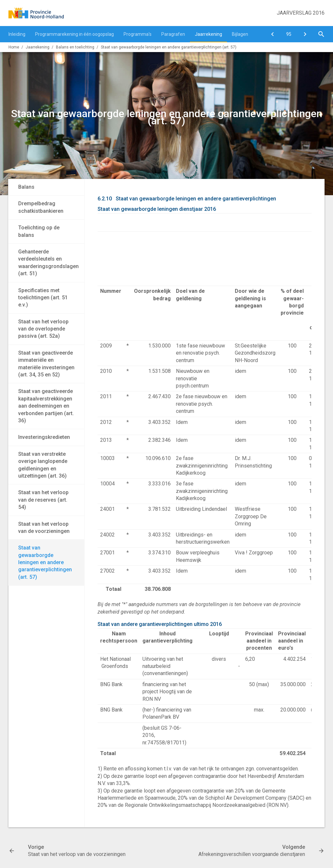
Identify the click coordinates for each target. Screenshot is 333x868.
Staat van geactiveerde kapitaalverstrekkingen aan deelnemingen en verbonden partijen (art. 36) (46, 406)
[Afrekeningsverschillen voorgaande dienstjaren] (305, 34)
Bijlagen (240, 34)
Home (14, 47)
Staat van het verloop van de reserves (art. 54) (43, 500)
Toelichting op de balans (39, 231)
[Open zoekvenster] (321, 34)
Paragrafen (173, 34)
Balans (26, 187)
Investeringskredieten (44, 437)
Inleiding (17, 34)
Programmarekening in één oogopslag (74, 34)
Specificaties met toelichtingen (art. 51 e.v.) (43, 298)
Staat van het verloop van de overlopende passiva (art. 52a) (43, 329)
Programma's (138, 34)
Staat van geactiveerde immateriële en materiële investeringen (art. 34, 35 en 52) (46, 364)
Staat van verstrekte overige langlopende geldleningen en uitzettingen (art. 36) (43, 465)
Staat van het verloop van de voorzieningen (44, 528)
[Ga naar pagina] (289, 34)
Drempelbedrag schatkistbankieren (41, 207)
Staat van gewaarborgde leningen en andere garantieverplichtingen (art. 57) (169, 47)
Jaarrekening (208, 34)
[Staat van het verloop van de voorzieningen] (273, 34)
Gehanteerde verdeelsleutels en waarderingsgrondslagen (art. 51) (48, 263)
